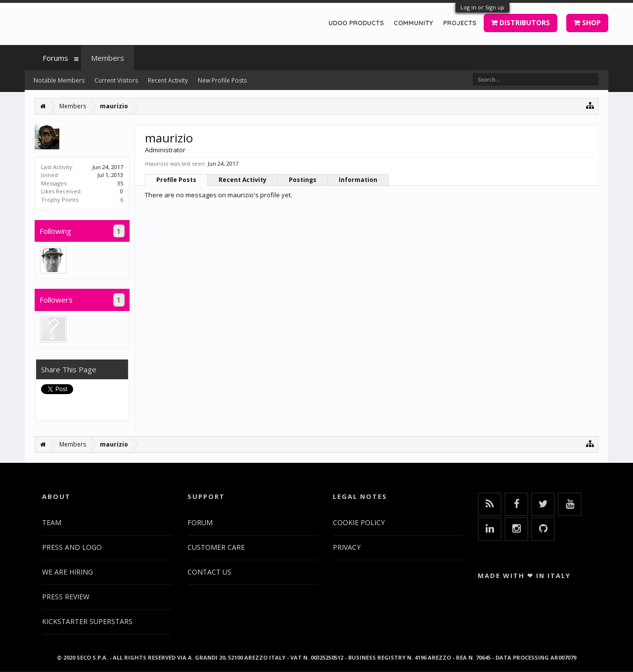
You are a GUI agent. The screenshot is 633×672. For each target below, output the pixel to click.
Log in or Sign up (482, 7)
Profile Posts (176, 180)
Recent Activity (243, 180)
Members (108, 58)
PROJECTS (460, 23)
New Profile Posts (222, 80)
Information (358, 180)
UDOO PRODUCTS (356, 23)
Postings (303, 180)
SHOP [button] (587, 22)
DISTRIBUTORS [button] (520, 22)
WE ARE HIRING (68, 572)
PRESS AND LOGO (72, 547)
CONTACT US (209, 572)
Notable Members (59, 80)
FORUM (200, 522)
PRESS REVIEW (66, 597)
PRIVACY (347, 547)
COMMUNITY (413, 23)
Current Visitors (116, 80)
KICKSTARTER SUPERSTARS (87, 621)
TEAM (52, 522)
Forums (55, 58)
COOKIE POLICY (359, 522)
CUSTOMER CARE (216, 547)
